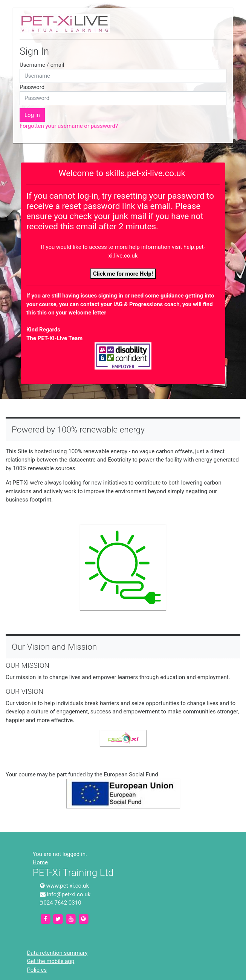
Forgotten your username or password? (69, 126)
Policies (37, 970)
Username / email (42, 65)
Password (32, 87)
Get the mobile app (51, 961)
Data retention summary (57, 953)
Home (40, 862)
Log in (32, 115)
